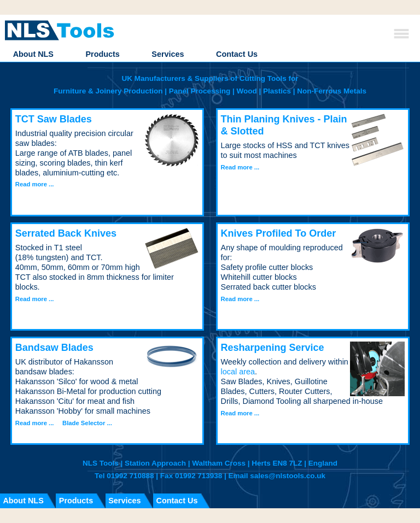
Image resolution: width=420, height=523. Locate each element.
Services (168, 54)
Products (102, 54)
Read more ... (35, 184)
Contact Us (237, 54)
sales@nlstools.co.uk (288, 476)
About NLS (33, 54)
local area (238, 372)
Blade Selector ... (87, 423)
